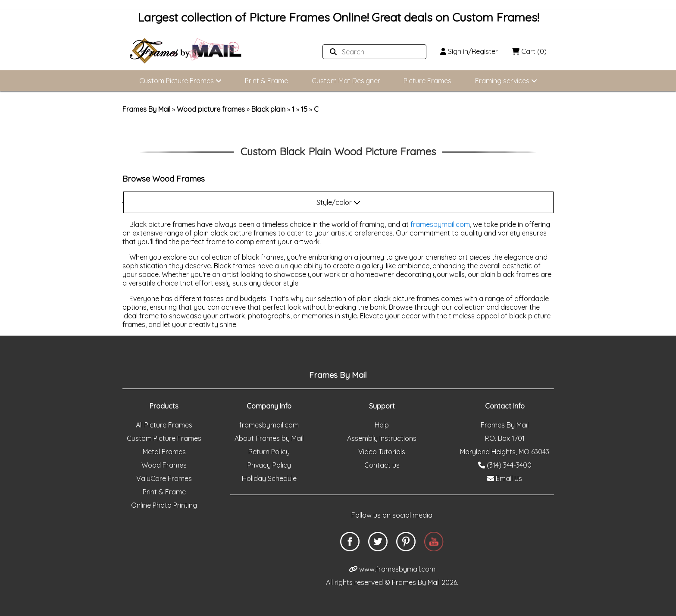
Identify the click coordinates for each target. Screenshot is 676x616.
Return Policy (269, 452)
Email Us (505, 478)
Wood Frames (164, 465)
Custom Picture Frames (180, 81)
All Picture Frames (164, 425)
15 (304, 109)
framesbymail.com (440, 224)
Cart (529, 51)
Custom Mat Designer (346, 81)
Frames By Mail (146, 109)
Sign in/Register (469, 51)
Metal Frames (164, 452)
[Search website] (372, 52)
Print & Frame (266, 81)
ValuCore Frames (164, 478)
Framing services (506, 81)
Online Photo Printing (164, 505)
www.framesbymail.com (392, 569)
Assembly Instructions (382, 438)
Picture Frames (427, 81)
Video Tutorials (382, 452)
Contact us (382, 465)
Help (382, 425)
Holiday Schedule (269, 478)
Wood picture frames (211, 109)
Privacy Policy (269, 465)
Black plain (268, 109)
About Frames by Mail (269, 438)
